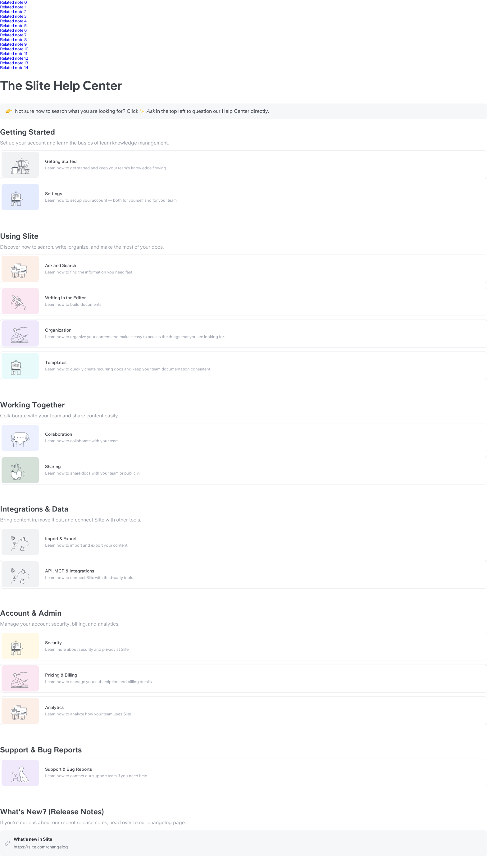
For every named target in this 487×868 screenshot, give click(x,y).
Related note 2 (13, 12)
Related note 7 (13, 35)
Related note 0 (14, 2)
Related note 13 (14, 63)
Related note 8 (13, 40)
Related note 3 (13, 16)
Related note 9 (13, 44)
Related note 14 (14, 68)
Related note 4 (13, 21)
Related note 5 (13, 26)
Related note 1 (13, 7)
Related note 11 (14, 54)
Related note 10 (14, 49)
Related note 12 (14, 58)
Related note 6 (13, 30)
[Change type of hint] (9, 111)
